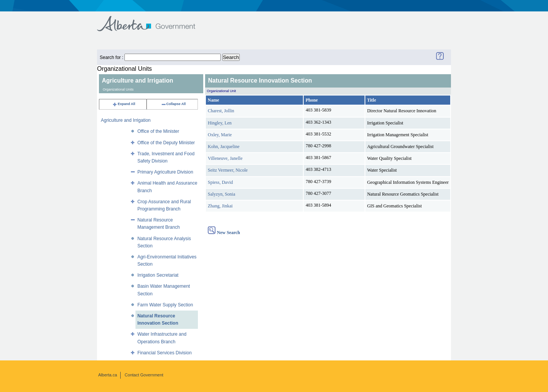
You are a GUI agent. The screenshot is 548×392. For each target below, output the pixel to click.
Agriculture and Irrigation (126, 120)
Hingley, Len (220, 123)
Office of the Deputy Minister (166, 143)
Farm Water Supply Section (165, 305)
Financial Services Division (165, 353)
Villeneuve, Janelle (225, 158)
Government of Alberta (152, 20)
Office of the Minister (158, 131)
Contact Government (144, 375)
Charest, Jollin (221, 111)
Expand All (124, 104)
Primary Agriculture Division (165, 172)
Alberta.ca (108, 375)
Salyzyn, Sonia (221, 194)
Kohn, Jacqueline (224, 147)
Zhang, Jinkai (220, 206)
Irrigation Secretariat (158, 275)
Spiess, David (220, 182)
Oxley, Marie (220, 135)
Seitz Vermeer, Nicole (228, 170)
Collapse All (173, 104)
